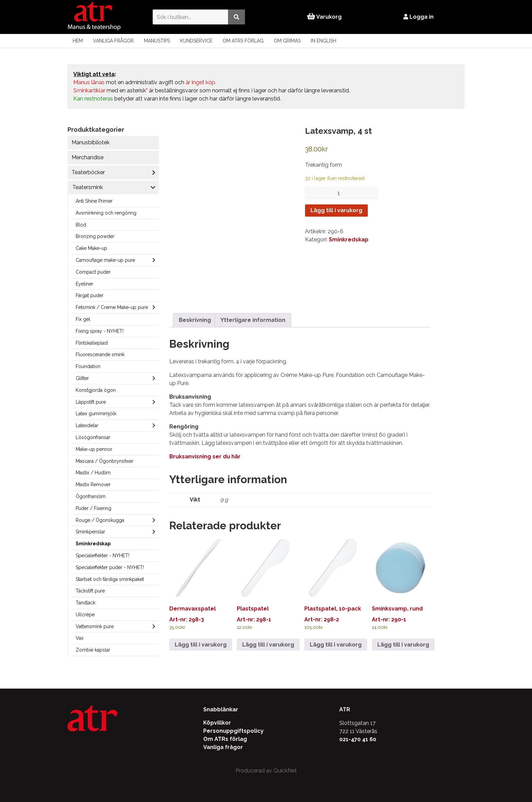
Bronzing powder (95, 236)
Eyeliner (84, 284)
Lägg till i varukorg (336, 210)
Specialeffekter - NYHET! (102, 555)
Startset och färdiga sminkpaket (110, 579)
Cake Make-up (91, 248)
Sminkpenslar (90, 532)
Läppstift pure (91, 402)
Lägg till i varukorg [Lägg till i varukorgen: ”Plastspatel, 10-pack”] (336, 645)
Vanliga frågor (113, 41)
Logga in (419, 17)
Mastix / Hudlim (93, 473)
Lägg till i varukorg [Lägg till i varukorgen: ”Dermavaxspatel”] (201, 645)
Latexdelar (87, 425)
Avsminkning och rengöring (106, 213)
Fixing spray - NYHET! (100, 331)
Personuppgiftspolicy (233, 731)
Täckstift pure (90, 591)
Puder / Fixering (93, 508)
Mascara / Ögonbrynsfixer (104, 461)
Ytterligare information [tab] (253, 320)
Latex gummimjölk (96, 414)
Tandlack (85, 603)
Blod (81, 225)
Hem (78, 41)
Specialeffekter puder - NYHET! (110, 567)
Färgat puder (90, 295)
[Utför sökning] (236, 17)
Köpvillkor (217, 723)
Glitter (82, 378)
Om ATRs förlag (243, 41)
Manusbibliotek (91, 142)
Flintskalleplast (92, 343)
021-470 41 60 (358, 739)
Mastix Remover (93, 485)
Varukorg (324, 17)
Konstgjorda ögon (96, 390)
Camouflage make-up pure (105, 260)
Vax (80, 638)
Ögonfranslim (91, 496)
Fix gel (83, 319)
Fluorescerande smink (100, 354)
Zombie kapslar (93, 650)
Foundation (88, 366)
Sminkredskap (93, 544)
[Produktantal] (341, 193)
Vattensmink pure (95, 626)
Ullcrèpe (85, 615)
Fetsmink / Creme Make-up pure (112, 307)
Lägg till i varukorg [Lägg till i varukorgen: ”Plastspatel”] (268, 645)
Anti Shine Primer (94, 201)
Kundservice (196, 41)
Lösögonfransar (93, 437)
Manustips (157, 41)
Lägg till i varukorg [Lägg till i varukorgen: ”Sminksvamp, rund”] (403, 645)
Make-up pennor (94, 449)
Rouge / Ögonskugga (100, 520)
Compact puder (93, 272)
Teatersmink (88, 187)
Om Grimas (287, 41)
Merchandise (88, 157)
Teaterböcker (88, 172)
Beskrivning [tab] (195, 320)
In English (324, 41)
